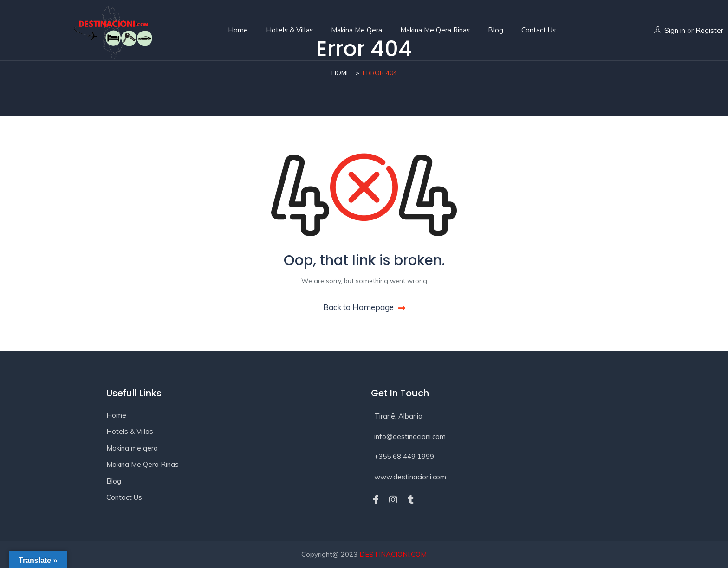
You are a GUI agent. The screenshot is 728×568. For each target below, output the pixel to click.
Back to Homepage (364, 307)
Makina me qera (357, 30)
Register (709, 30)
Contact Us (124, 497)
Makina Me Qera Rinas (435, 30)
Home (238, 30)
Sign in (675, 30)
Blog (496, 30)
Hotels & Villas (289, 30)
